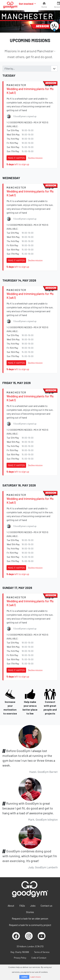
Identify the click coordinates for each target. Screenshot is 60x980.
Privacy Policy (20, 958)
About (11, 906)
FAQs (22, 906)
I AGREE (24, 977)
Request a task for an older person (30, 918)
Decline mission (35, 158)
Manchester (27, 16)
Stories (30, 912)
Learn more (36, 977)
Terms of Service (42, 952)
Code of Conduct (39, 958)
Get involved (26, 4)
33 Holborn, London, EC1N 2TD (30, 946)
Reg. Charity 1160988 (20, 952)
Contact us (46, 906)
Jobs (33, 906)
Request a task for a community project (30, 925)
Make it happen (16, 158)
